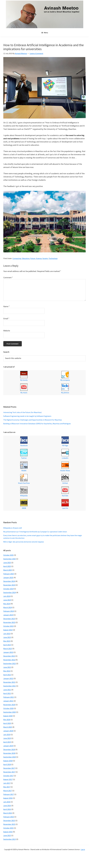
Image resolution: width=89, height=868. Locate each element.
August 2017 (8, 779)
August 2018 (8, 761)
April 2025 (7, 566)
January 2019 (8, 746)
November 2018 (9, 753)
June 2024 (7, 600)
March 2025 (8, 570)
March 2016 (8, 813)
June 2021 (7, 690)
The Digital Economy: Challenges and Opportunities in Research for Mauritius (33, 420)
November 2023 (9, 622)
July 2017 (7, 783)
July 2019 (7, 735)
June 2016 (7, 806)
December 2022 (9, 656)
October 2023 (8, 626)
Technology (53, 258)
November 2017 (9, 772)
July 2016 (7, 802)
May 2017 (7, 787)
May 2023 (7, 641)
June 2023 (7, 637)
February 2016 (9, 817)
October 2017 (8, 776)
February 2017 (9, 794)
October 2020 (8, 708)
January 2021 (8, 701)
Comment (8, 277)
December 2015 (9, 820)
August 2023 (8, 630)
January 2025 (8, 577)
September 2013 (10, 839)
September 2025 (10, 559)
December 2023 (9, 619)
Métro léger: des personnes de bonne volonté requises (24, 542)
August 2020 (8, 716)
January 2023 (8, 652)
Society (45, 258)
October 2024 (8, 589)
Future (33, 258)
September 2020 (10, 712)
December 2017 (9, 768)
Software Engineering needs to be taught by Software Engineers (27, 416)
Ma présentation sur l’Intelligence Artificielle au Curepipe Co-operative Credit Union (35, 532)
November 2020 (9, 705)
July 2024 (7, 596)
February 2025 (9, 574)
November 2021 (9, 682)
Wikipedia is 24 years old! (13, 528)
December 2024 (9, 581)
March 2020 (8, 727)
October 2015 (8, 828)
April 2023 (7, 645)
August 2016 (8, 798)
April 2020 (7, 723)
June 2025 (7, 563)
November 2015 (9, 824)
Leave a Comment (36, 53)
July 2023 (7, 634)
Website (7, 331)
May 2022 (7, 671)
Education (26, 258)
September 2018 (10, 757)
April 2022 (7, 675)
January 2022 (8, 678)
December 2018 (9, 749)
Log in (83, 849)
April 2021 (7, 693)
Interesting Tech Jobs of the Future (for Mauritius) (22, 412)
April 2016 (7, 809)
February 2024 (9, 611)
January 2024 (8, 615)
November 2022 (9, 660)
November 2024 (9, 585)
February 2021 (9, 697)
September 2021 (10, 686)
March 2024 (8, 607)
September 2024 (10, 592)
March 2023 (8, 649)
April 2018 (7, 764)
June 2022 (7, 667)
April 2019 (7, 742)
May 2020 (7, 720)
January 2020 (8, 731)
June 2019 (7, 738)
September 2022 (10, 663)
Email (6, 318)
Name (6, 306)
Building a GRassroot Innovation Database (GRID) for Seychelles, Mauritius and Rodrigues (37, 424)
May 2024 (7, 604)
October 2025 (8, 555)
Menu (46, 33)
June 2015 (7, 835)
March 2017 (8, 791)
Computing (17, 258)
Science (39, 258)
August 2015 (8, 832)
